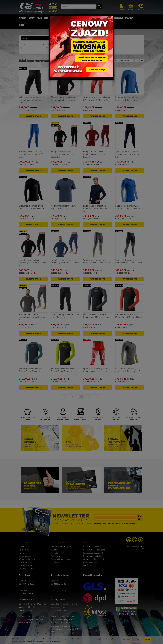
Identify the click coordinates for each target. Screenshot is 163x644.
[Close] (112, 17)
